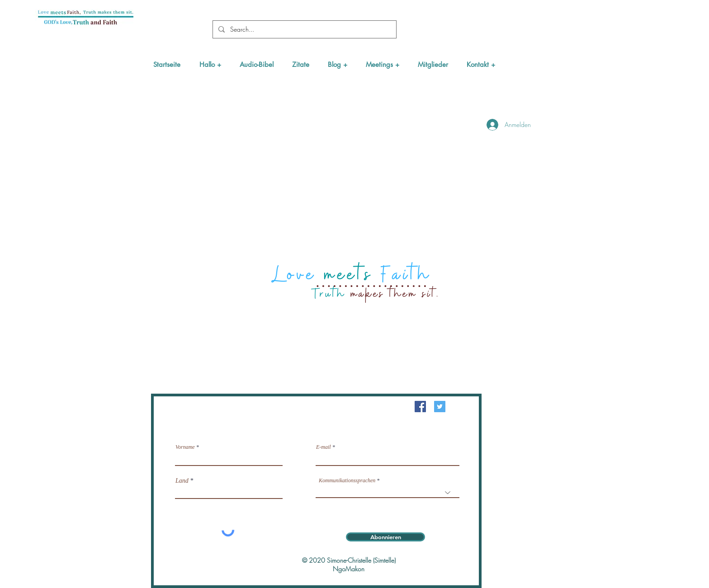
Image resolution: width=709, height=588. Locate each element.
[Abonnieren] (385, 537)
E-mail (324, 447)
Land (182, 481)
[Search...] (304, 29)
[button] (210, 64)
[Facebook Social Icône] (420, 407)
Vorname (185, 447)
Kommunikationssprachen (347, 480)
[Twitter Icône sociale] (440, 407)
